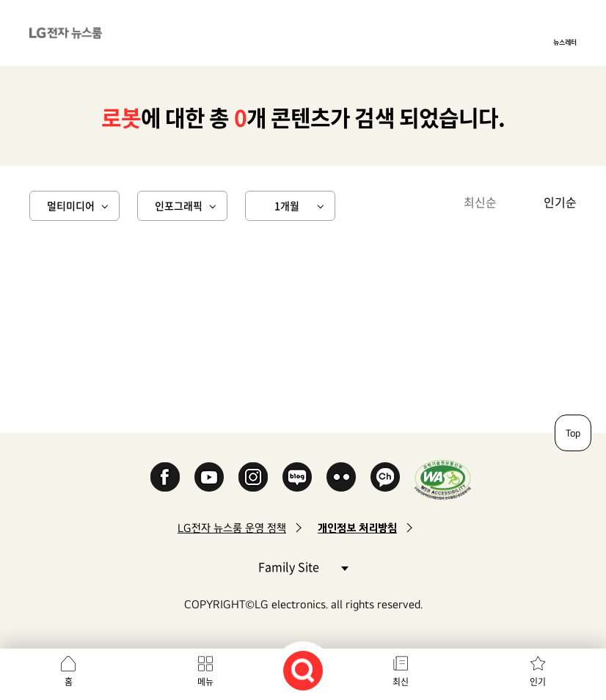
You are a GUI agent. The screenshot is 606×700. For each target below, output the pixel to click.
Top (573, 433)
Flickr (341, 477)
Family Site (303, 566)
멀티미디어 (71, 205)
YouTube (209, 477)
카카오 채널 (385, 477)
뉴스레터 (565, 42)
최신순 (480, 202)
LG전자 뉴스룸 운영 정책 (232, 528)
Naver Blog (297, 477)
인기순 (560, 202)
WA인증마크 (443, 480)
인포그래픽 (179, 205)
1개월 (287, 205)
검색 (303, 671)
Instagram (253, 477)
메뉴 (205, 682)
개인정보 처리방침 (357, 528)
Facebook (165, 477)
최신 (401, 682)
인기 (538, 682)
